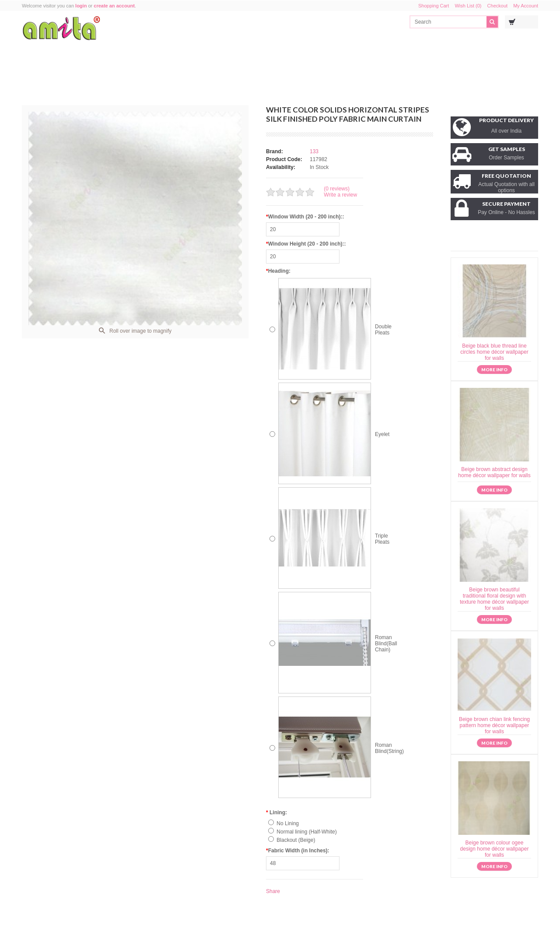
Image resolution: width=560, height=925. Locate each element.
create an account (114, 6)
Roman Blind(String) (389, 748)
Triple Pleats (382, 539)
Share (273, 891)
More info (494, 369)
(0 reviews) (337, 189)
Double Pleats (383, 330)
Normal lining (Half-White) (306, 832)
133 (314, 151)
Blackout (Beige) (296, 840)
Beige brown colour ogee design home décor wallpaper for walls (495, 849)
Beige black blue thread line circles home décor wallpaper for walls (494, 352)
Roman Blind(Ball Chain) (386, 644)
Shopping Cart (434, 6)
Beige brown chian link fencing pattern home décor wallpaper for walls (494, 725)
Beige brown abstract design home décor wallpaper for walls (494, 472)
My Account (526, 6)
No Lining (288, 823)
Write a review (340, 195)
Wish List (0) (468, 6)
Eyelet (382, 434)
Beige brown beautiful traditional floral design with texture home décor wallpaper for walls (494, 599)
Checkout (497, 6)
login (81, 6)
